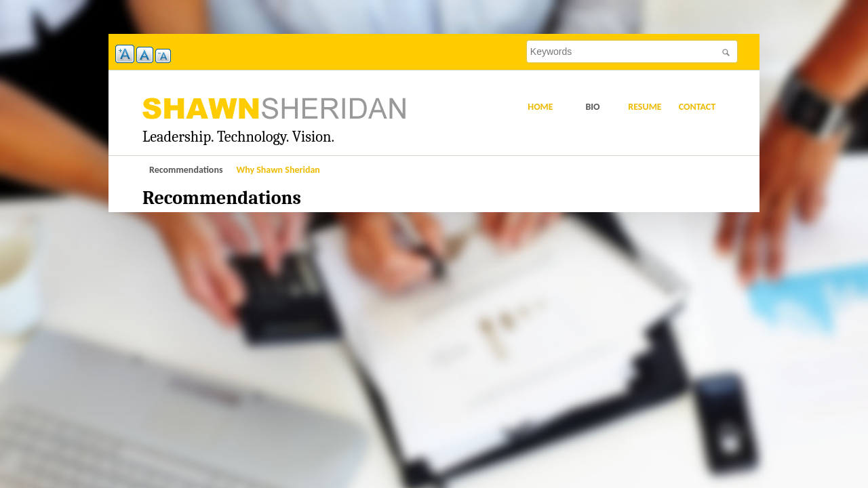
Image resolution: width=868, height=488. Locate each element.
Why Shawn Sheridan (278, 170)
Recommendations (186, 170)
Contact (697, 107)
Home (540, 107)
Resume (645, 107)
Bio (592, 107)
